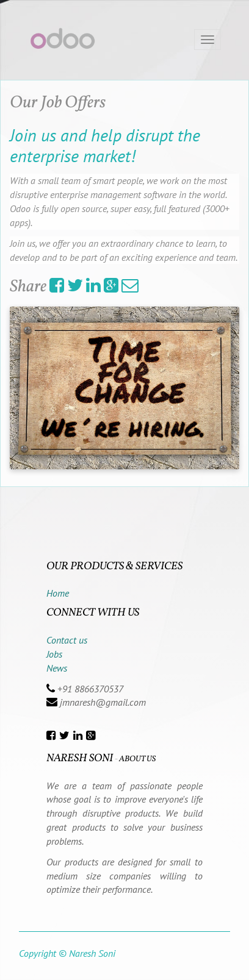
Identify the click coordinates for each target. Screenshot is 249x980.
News (57, 668)
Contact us (67, 640)
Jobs (54, 654)
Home (58, 593)
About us (137, 759)
